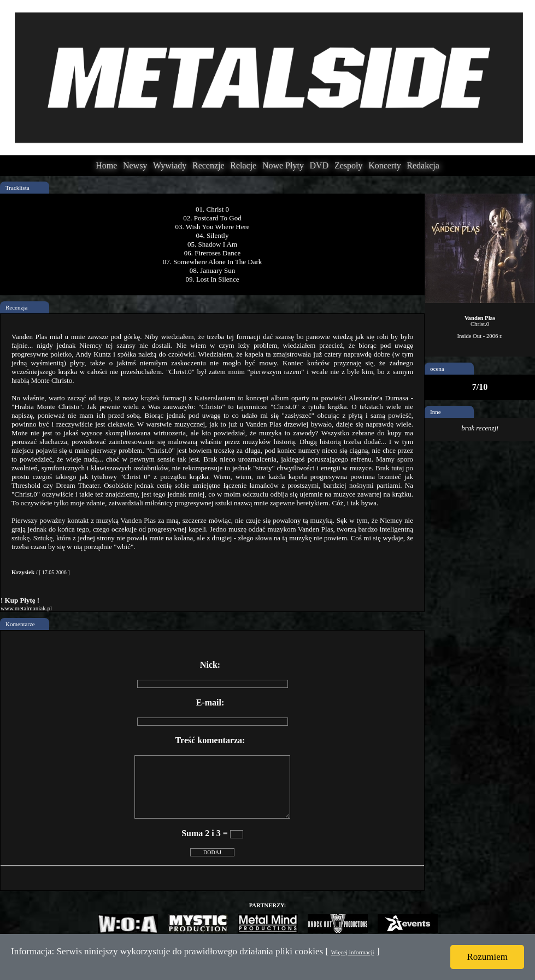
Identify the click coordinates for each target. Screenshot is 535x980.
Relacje (243, 165)
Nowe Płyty (283, 165)
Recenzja (16, 307)
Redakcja (423, 165)
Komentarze (20, 624)
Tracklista (17, 188)
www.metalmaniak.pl (26, 608)
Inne (436, 412)
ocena (437, 369)
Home (106, 165)
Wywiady (170, 165)
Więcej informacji (352, 952)
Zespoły (349, 165)
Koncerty (385, 165)
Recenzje (208, 165)
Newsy (135, 165)
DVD (319, 165)
